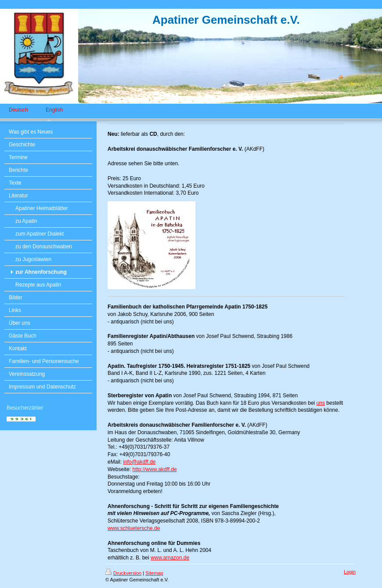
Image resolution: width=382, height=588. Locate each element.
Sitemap (154, 573)
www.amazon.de (170, 558)
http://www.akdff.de (154, 469)
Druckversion (123, 573)
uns (321, 403)
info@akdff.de (139, 462)
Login (350, 572)
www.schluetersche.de (134, 528)
